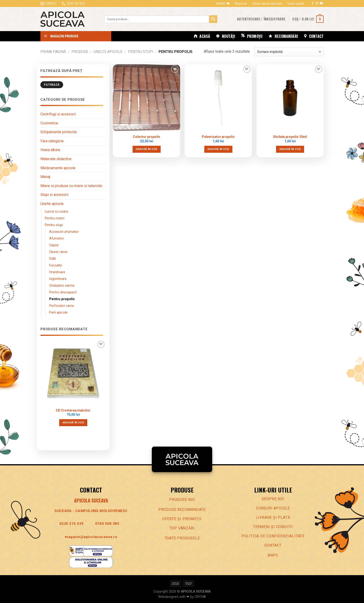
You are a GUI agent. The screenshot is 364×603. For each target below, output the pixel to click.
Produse (80, 52)
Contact (273, 545)
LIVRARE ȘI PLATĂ (273, 517)
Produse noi (182, 500)
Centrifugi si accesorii (58, 114)
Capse (54, 245)
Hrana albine (50, 150)
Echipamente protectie (59, 132)
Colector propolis (146, 137)
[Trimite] (213, 19)
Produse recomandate (182, 510)
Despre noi (241, 3)
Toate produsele (182, 538)
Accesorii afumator (64, 232)
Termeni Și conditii (273, 527)
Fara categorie (52, 141)
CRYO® (200, 597)
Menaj (45, 177)
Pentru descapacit (63, 292)
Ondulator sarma (62, 286)
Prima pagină (53, 52)
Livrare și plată (296, 3)
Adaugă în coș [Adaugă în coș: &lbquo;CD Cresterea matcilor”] (73, 422)
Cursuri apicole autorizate (267, 3)
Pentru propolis (62, 299)
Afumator (57, 238)
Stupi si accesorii (54, 195)
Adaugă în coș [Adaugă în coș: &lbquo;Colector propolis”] (146, 149)
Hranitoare (57, 272)
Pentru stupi (141, 52)
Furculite (56, 265)
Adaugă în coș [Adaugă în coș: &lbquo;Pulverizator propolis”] (218, 149)
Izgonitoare (58, 279)
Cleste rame (58, 252)
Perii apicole (58, 313)
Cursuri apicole (273, 508)
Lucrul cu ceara (56, 212)
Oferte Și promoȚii (182, 519)
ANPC (273, 555)
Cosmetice (49, 123)
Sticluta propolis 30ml (290, 137)
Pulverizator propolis (218, 137)
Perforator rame (62, 306)
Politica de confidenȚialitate (273, 536)
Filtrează (52, 85)
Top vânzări (182, 528)
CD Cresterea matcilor (73, 410)
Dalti (52, 259)
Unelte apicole (108, 52)
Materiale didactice (56, 159)
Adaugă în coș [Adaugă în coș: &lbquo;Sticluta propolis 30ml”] (290, 149)
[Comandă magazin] (289, 52)
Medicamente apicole (58, 168)
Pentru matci (55, 218)
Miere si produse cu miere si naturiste (71, 186)
